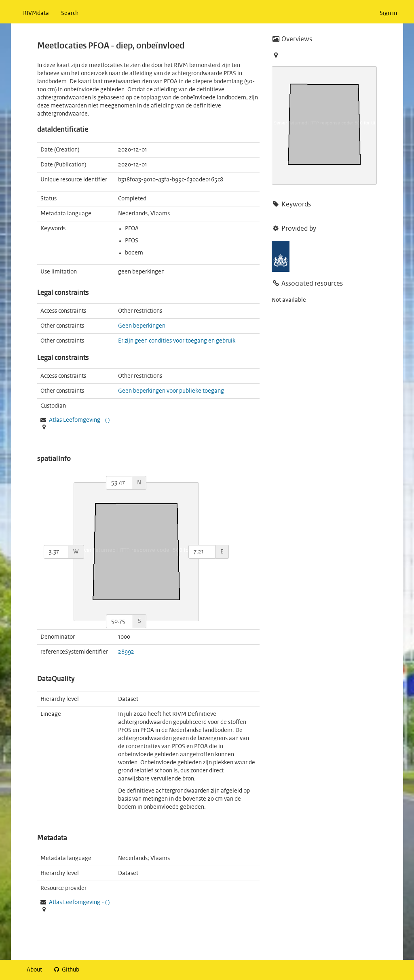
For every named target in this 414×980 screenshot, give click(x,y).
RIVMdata (36, 13)
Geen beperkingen (142, 326)
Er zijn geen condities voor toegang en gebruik (177, 341)
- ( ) (79, 420)
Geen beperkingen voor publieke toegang (171, 391)
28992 (126, 652)
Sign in (388, 13)
